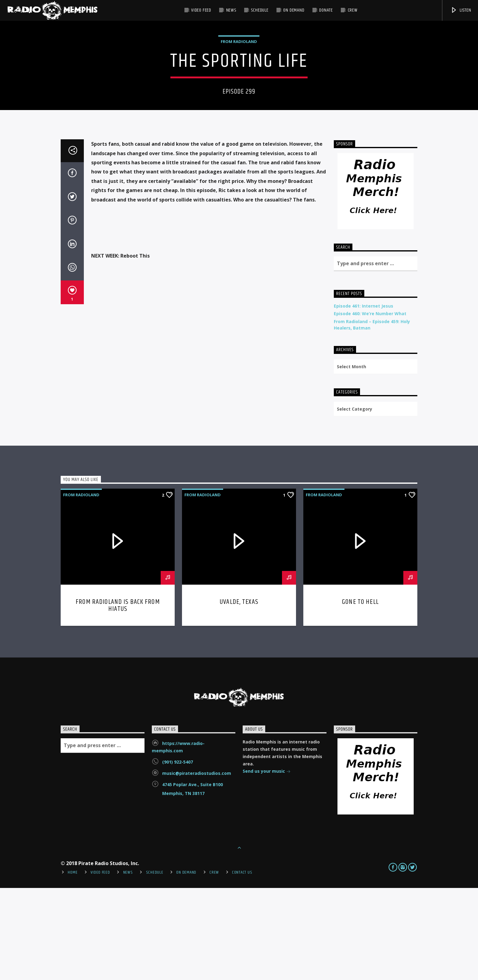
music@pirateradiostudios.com (197, 865)
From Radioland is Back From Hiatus (118, 698)
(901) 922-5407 (178, 854)
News (231, 10)
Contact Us (242, 964)
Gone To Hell (360, 694)
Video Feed (201, 10)
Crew (353, 10)
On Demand (294, 10)
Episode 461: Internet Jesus (364, 398)
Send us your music (267, 864)
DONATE (326, 10)
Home (73, 964)
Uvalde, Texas (239, 694)
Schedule (260, 10)
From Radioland (239, 87)
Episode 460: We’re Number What (370, 406)
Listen (461, 10)
